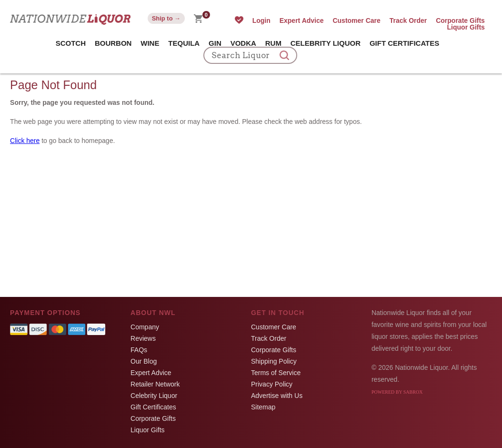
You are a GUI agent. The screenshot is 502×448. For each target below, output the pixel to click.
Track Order (408, 20)
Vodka (243, 43)
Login (261, 20)
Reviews (143, 338)
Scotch (71, 43)
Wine (150, 43)
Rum (273, 43)
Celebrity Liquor (326, 43)
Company (145, 327)
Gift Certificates (404, 43)
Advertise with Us (277, 396)
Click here (25, 141)
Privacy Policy (272, 384)
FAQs (139, 350)
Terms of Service (276, 373)
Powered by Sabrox (397, 392)
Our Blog (144, 361)
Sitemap (263, 407)
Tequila (184, 43)
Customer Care (356, 20)
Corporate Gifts (460, 20)
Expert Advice (302, 20)
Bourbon (113, 43)
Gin (215, 43)
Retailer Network (155, 384)
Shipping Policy (274, 361)
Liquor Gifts (466, 27)
